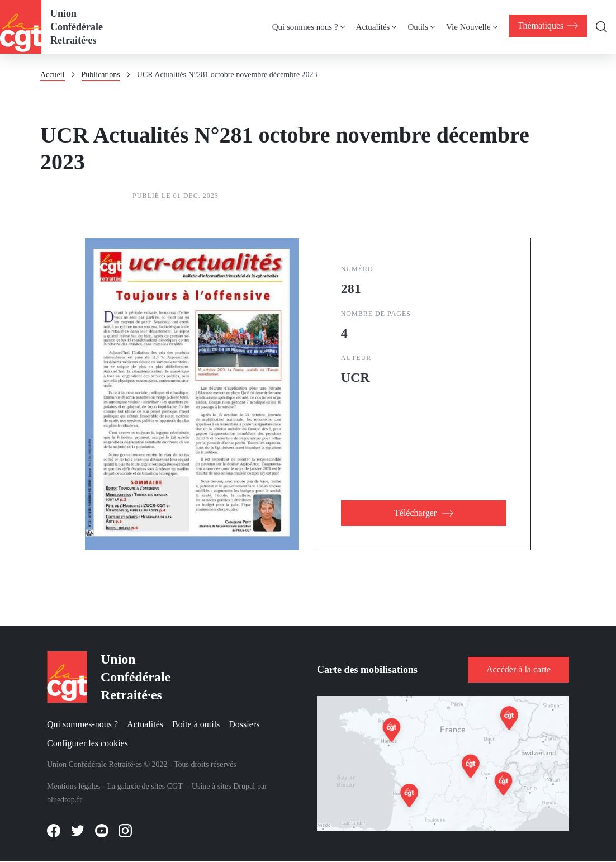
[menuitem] (546, 26)
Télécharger (415, 513)
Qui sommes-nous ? (82, 724)
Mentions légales (74, 786)
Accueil (53, 75)
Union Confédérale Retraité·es (77, 27)
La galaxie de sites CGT (144, 786)
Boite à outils (196, 724)
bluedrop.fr (65, 800)
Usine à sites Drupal (223, 786)
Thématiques (546, 26)
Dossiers (244, 724)
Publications (101, 75)
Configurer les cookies (87, 743)
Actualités (145, 724)
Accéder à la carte (518, 669)
